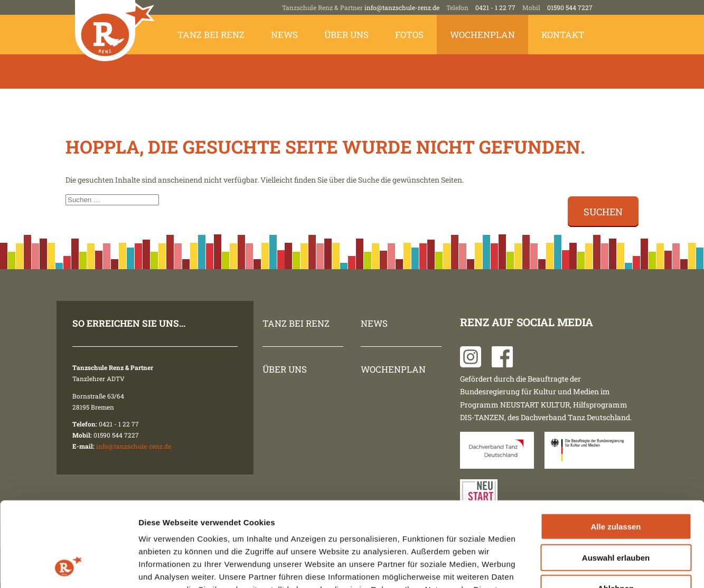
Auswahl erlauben (616, 480)
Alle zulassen (616, 449)
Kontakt (563, 35)
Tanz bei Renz (211, 35)
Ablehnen (616, 511)
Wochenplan (482, 35)
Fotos (409, 35)
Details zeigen (562, 567)
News (284, 35)
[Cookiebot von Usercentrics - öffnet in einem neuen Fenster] (68, 567)
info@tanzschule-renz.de (402, 7)
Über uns (346, 35)
